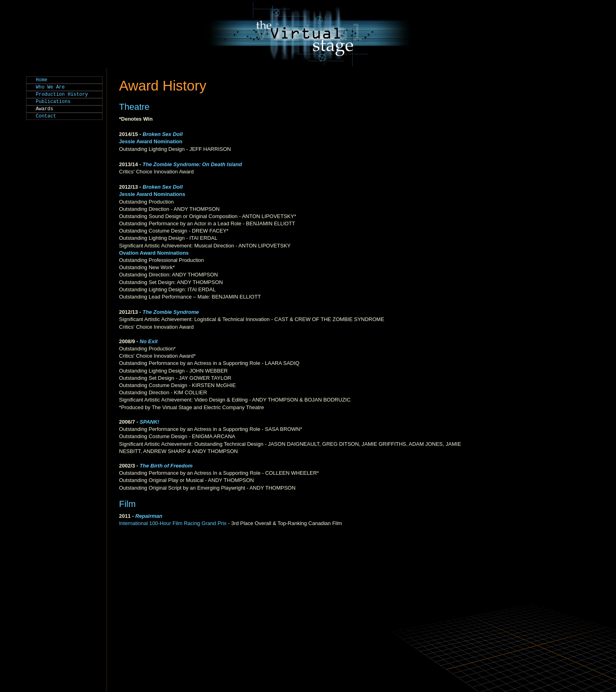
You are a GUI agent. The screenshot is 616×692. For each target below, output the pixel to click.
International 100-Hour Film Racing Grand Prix (173, 523)
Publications (53, 102)
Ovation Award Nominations (154, 253)
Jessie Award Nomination (151, 141)
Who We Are (50, 87)
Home (42, 80)
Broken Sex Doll (163, 187)
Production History (62, 95)
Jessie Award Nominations (152, 194)
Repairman (149, 516)
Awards (44, 109)
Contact (46, 116)
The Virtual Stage (308, 34)
